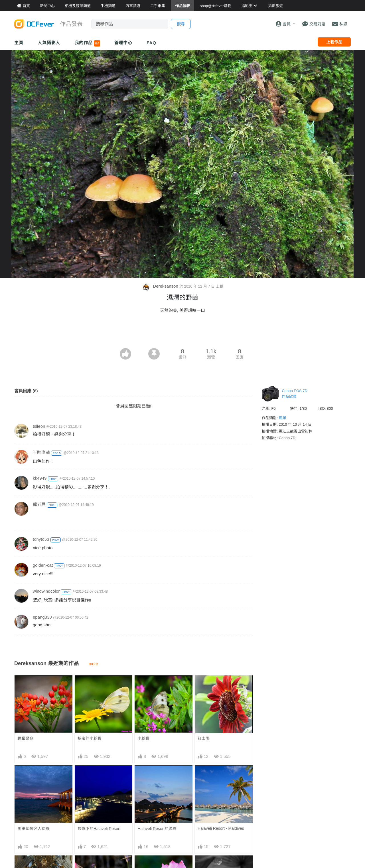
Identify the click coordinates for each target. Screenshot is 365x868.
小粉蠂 (143, 738)
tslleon (39, 426)
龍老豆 (39, 504)
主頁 (19, 43)
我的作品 (87, 43)
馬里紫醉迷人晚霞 (33, 829)
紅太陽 (204, 738)
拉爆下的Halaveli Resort (99, 829)
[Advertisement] (182, 332)
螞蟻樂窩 (25, 738)
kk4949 (40, 478)
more (93, 664)
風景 (283, 418)
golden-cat (43, 565)
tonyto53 (41, 539)
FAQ (151, 43)
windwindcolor (46, 591)
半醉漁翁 (41, 452)
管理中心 (123, 43)
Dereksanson (161, 286)
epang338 (42, 617)
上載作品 (334, 42)
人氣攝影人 (49, 43)
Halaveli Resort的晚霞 (157, 829)
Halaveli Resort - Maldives (221, 828)
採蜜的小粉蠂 (90, 738)
